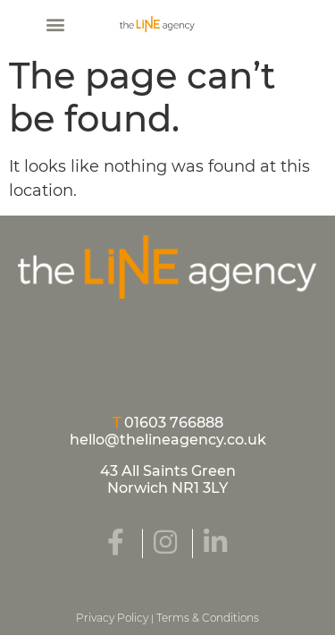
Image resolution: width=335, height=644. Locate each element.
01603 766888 (174, 423)
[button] (55, 24)
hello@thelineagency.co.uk (168, 440)
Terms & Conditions (208, 618)
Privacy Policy (112, 618)
